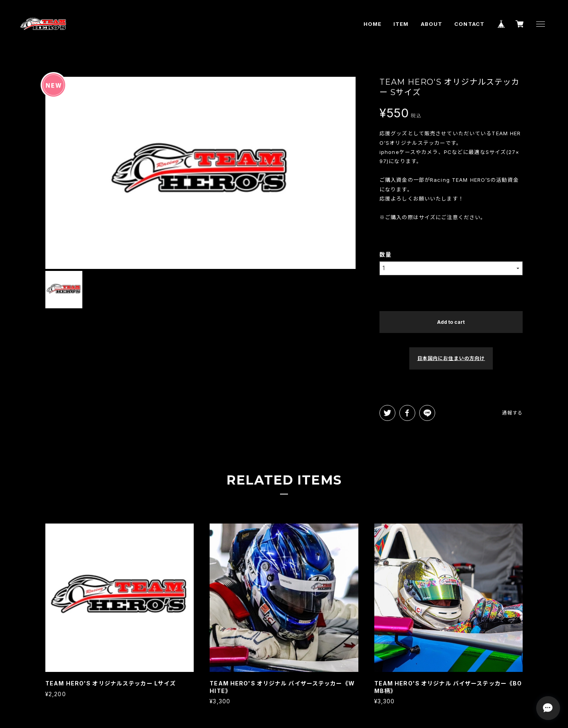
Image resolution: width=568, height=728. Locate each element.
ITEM (401, 24)
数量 (385, 254)
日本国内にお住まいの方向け (451, 358)
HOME (373, 24)
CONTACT (469, 24)
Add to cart (451, 322)
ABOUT (432, 24)
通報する (512, 413)
